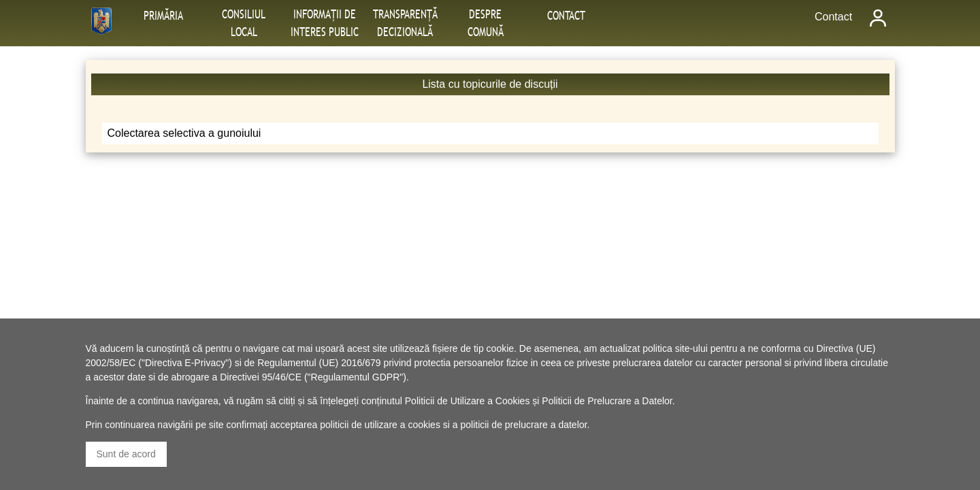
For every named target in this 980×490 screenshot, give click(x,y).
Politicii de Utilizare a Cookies (468, 401)
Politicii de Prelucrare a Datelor (607, 401)
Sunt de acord (126, 454)
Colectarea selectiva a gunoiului (184, 133)
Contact (833, 17)
